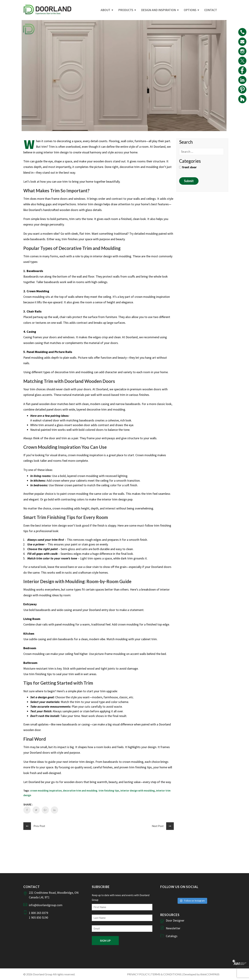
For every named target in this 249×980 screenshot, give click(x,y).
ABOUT (105, 10)
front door (188, 167)
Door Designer (175, 920)
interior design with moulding (138, 791)
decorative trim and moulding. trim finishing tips (91, 791)
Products (126, 10)
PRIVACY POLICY (138, 974)
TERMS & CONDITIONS (166, 974)
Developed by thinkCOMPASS (201, 974)
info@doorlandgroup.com (46, 905)
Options (190, 10)
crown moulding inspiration (46, 791)
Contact (211, 10)
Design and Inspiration (158, 10)
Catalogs (172, 936)
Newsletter (173, 928)
